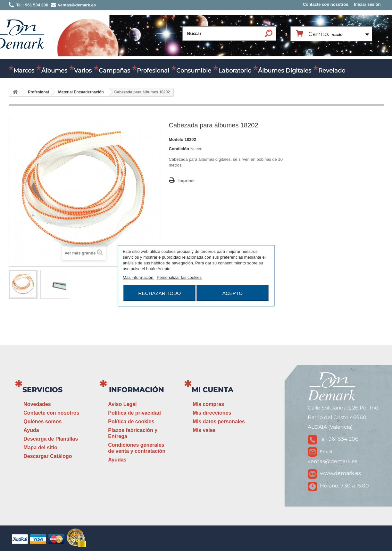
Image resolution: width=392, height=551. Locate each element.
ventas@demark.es (333, 461)
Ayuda (31, 430)
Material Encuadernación (81, 92)
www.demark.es (340, 473)
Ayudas (117, 460)
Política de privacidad (134, 413)
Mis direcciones (212, 413)
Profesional (153, 71)
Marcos (24, 71)
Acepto (233, 293)
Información (137, 390)
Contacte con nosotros (326, 4)
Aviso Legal (122, 404)
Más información (139, 277)
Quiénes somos (42, 422)
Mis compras (208, 404)
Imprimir (187, 181)
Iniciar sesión (367, 4)
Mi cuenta (213, 390)
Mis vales (204, 430)
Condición (179, 149)
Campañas (114, 71)
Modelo (176, 139)
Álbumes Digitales (285, 71)
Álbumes (54, 71)
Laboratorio (235, 71)
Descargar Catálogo (48, 456)
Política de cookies (131, 422)
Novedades (37, 404)
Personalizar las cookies (179, 277)
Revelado (332, 71)
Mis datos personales (219, 422)
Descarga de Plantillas (51, 439)
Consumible (194, 71)
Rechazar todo (159, 293)
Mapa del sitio (40, 448)
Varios (83, 71)
